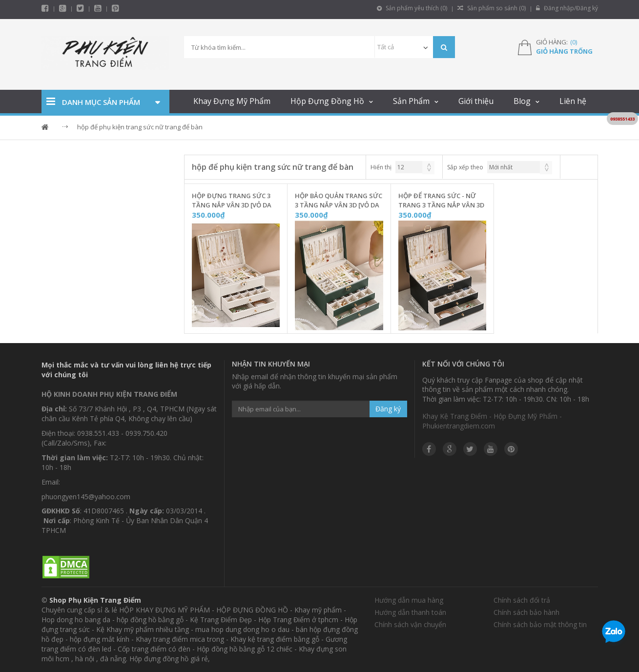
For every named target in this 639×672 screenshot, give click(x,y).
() (574, 42)
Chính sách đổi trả (522, 600)
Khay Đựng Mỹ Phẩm (232, 101)
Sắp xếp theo (465, 167)
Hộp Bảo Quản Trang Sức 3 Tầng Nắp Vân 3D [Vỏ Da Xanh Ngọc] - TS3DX (339, 201)
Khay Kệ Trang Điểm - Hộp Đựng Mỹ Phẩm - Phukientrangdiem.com (492, 421)
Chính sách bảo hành (526, 612)
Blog (522, 101)
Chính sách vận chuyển (410, 624)
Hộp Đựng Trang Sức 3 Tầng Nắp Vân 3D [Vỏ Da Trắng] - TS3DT (232, 201)
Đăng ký (388, 409)
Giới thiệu (476, 101)
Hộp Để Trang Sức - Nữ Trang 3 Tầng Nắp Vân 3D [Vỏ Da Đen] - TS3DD (441, 201)
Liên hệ (573, 101)
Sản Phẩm (411, 101)
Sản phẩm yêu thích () (412, 8)
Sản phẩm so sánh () (492, 8)
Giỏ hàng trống (564, 51)
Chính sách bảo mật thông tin (540, 624)
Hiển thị (381, 167)
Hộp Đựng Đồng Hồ (327, 101)
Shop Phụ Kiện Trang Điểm (95, 600)
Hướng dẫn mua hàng (409, 600)
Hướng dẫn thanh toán (410, 612)
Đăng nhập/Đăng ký (567, 8)
